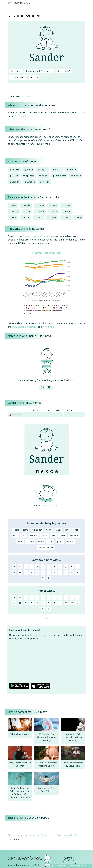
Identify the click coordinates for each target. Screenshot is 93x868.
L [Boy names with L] (77, 566)
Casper (53, 218)
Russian (76, 176)
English (43, 169)
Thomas (34, 536)
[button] (28, 447)
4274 (34, 78)
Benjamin (74, 536)
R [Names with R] (43, 603)
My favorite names (80, 866)
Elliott (44, 536)
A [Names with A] (14, 597)
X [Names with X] (77, 603)
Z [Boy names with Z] (49, 578)
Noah (40, 218)
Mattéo (71, 541)
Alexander (20, 116)
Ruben (67, 205)
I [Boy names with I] (60, 566)
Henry (41, 541)
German (71, 169)
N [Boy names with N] (20, 572)
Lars (14, 205)
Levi (24, 536)
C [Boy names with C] (26, 566)
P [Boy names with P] (31, 572)
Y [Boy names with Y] (43, 578)
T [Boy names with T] (54, 572)
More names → (46, 547)
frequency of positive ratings (38, 236)
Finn (67, 530)
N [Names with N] (20, 603)
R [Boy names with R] (43, 572)
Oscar (62, 536)
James (60, 541)
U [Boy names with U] (60, 572)
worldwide (48, 327)
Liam (28, 211)
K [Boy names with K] (72, 566)
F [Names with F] (43, 597)
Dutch (29, 169)
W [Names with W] (72, 603)
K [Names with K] (72, 597)
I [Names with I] (60, 597)
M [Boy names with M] (14, 572)
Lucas (41, 205)
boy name (28, 96)
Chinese (14, 169)
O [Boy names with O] (26, 572)
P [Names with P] (31, 603)
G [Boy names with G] (49, 566)
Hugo (79, 218)
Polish (43, 176)
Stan (14, 218)
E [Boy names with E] (37, 566)
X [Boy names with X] (77, 572)
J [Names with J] (66, 597)
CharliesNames (51, 505)
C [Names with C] (26, 597)
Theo (76, 530)
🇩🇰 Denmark (15, 415)
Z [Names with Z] (49, 609)
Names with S (64, 71)
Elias (15, 536)
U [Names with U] (60, 603)
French (57, 169)
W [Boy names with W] (72, 572)
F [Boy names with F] (43, 566)
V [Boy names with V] (66, 572)
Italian (14, 176)
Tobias (41, 211)
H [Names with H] (54, 597)
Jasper (15, 211)
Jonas (55, 211)
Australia (32, 327)
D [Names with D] (31, 597)
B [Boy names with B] (20, 566)
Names (50, 71)
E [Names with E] (37, 597)
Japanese (28, 176)
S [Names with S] (49, 603)
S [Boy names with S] (49, 572)
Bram (27, 218)
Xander (27, 205)
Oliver (58, 530)
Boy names (16, 71)
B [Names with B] (20, 597)
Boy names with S (34, 71)
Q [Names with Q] (37, 603)
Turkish (45, 182)
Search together (60, 866)
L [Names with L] (77, 597)
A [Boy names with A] (14, 566)
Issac (20, 541)
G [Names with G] (49, 597)
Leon (67, 218)
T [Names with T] (54, 603)
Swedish (30, 182)
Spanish (14, 182)
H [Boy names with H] (54, 566)
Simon (68, 211)
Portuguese (59, 176)
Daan (54, 205)
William (30, 541)
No (50, 387)
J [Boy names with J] (66, 566)
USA (14, 327)
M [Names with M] (14, 603)
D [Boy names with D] (31, 566)
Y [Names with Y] (43, 609)
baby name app (39, 635)
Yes (42, 387)
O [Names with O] (26, 603)
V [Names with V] (66, 603)
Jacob (50, 541)
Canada (22, 327)
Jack (53, 536)
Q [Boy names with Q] (37, 572)
